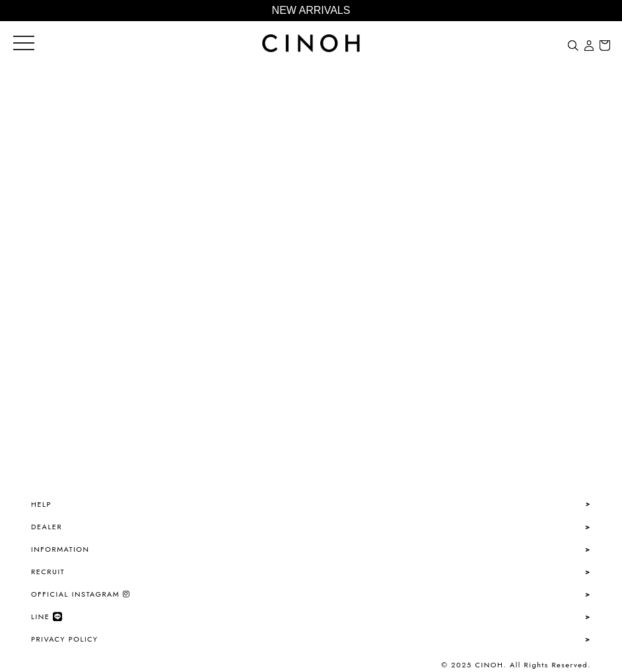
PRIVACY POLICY (64, 639)
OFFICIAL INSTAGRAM (81, 594)
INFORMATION (60, 549)
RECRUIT (48, 572)
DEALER (47, 527)
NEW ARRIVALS (311, 10)
